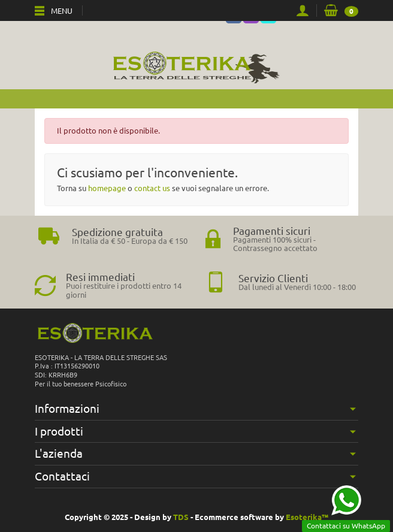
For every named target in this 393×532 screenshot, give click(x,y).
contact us (152, 188)
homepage (107, 188)
